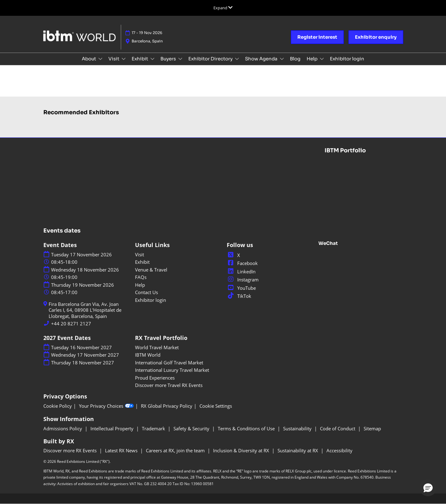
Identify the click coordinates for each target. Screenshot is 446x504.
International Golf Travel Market (169, 363)
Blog (295, 59)
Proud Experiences (155, 378)
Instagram (243, 280)
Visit (114, 59)
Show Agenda (262, 59)
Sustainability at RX (298, 450)
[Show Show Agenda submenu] (282, 59)
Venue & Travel (151, 270)
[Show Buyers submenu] (180, 59)
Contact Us (146, 292)
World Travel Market (157, 347)
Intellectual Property (113, 428)
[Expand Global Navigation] (223, 8)
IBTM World (148, 355)
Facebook (242, 263)
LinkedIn (241, 272)
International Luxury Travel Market (172, 370)
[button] (317, 37)
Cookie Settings (216, 406)
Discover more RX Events (71, 450)
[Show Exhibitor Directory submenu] (237, 59)
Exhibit (140, 59)
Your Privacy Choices (106, 406)
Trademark (154, 428)
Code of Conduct (338, 428)
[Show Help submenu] (322, 59)
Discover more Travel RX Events (169, 385)
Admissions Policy (63, 428)
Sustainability (298, 428)
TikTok (239, 296)
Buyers (169, 59)
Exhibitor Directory (211, 59)
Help (313, 59)
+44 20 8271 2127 (71, 324)
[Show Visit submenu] (124, 59)
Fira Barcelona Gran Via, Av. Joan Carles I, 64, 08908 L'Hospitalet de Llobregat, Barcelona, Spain (85, 310)
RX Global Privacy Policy (167, 406)
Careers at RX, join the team (176, 450)
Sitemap (372, 428)
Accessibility (339, 450)
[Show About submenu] (100, 59)
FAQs (141, 277)
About (89, 59)
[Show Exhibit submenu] (152, 59)
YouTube (241, 288)
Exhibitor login (347, 59)
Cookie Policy (58, 406)
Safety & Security (192, 428)
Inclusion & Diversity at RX (242, 450)
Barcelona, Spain (147, 41)
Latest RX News (122, 450)
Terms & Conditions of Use (247, 428)
